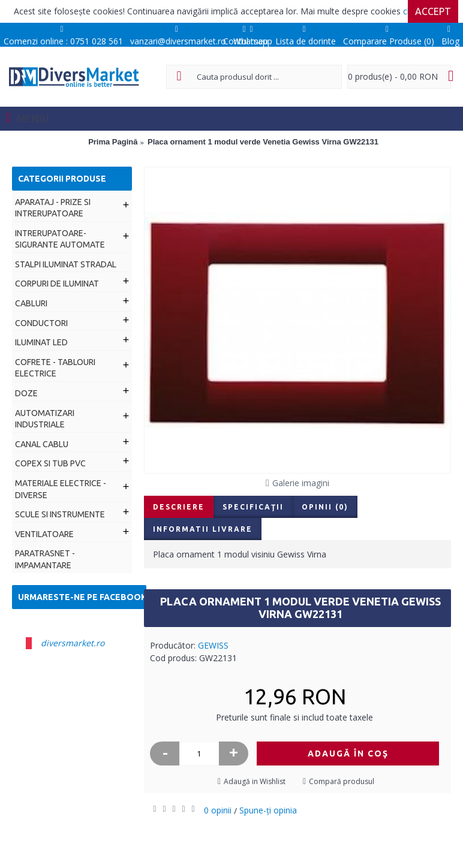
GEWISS (213, 645)
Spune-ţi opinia (268, 810)
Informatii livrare (203, 529)
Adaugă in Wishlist (255, 781)
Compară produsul (342, 781)
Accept (433, 11)
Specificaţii (253, 507)
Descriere (179, 507)
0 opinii (218, 810)
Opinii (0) (325, 507)
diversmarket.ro (73, 643)
